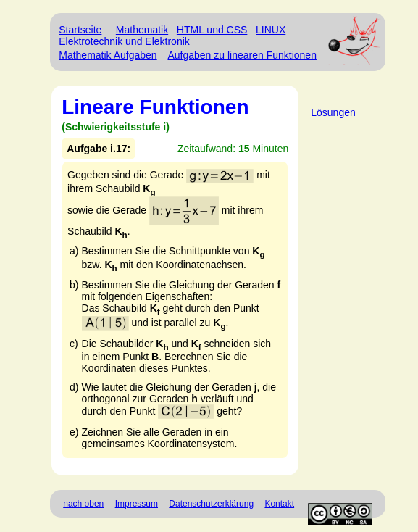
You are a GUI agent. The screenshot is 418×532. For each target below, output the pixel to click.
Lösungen (333, 112)
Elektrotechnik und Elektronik (124, 41)
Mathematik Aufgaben (108, 55)
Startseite (80, 30)
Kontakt (279, 504)
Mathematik (142, 30)
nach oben (83, 504)
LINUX (271, 30)
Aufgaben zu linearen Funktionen (242, 55)
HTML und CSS (212, 30)
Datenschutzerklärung (211, 504)
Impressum (137, 504)
